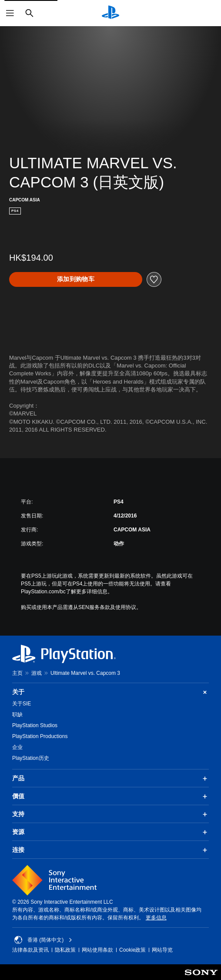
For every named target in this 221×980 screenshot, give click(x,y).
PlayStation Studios (35, 725)
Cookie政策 (132, 950)
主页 (17, 673)
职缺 (17, 715)
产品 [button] (110, 779)
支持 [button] (110, 814)
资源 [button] (110, 832)
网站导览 (162, 950)
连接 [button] (110, 850)
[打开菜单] (10, 13)
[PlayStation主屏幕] (110, 13)
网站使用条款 (97, 950)
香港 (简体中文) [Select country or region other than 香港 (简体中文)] (43, 940)
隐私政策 (65, 950)
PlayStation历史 (31, 758)
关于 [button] (110, 692)
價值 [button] (110, 796)
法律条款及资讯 (30, 950)
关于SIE (22, 704)
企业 (17, 747)
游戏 (37, 673)
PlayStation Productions (40, 736)
